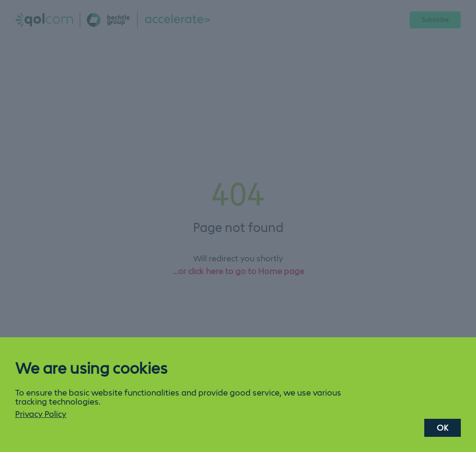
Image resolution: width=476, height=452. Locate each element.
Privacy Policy (41, 414)
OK (443, 428)
